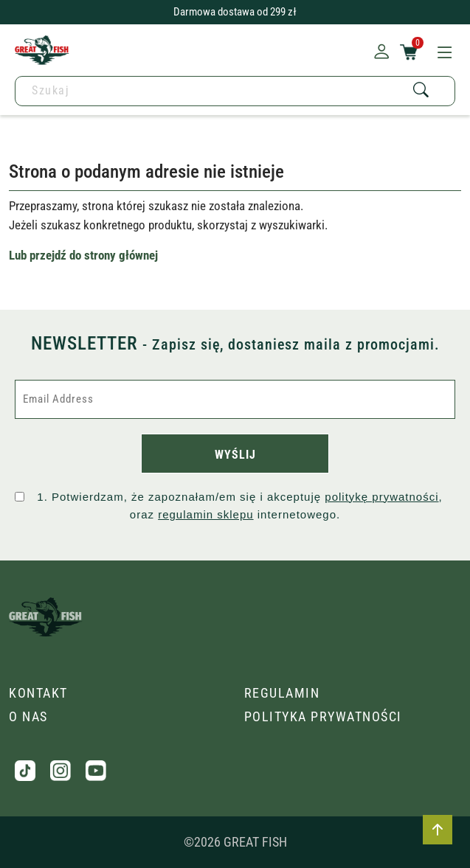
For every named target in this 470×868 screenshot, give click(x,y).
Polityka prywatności (323, 716)
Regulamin (282, 693)
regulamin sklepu (205, 514)
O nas (28, 716)
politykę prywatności (381, 497)
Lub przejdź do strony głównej (83, 255)
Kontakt (38, 693)
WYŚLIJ (235, 455)
